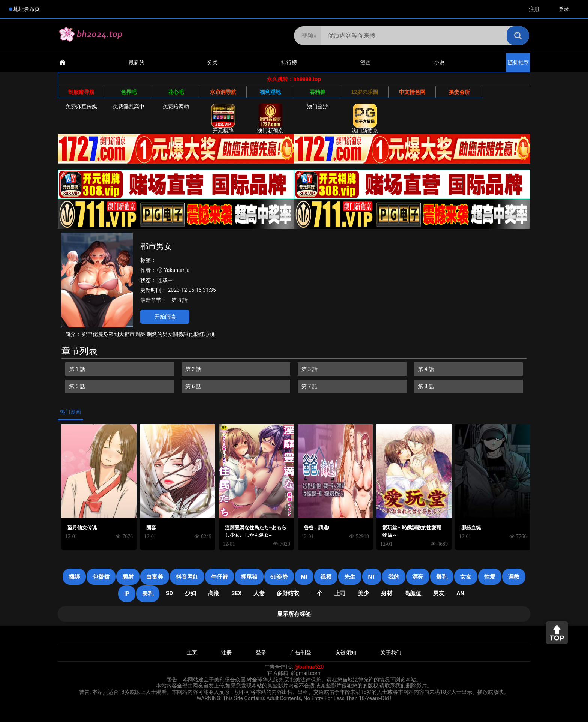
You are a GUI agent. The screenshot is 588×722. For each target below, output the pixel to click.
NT (372, 577)
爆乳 (442, 577)
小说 (439, 62)
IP (127, 594)
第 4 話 (426, 369)
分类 (213, 62)
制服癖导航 (81, 92)
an (460, 593)
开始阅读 (165, 317)
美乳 (148, 594)
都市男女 (156, 246)
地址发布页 (27, 9)
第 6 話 (193, 386)
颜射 (128, 577)
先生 (350, 577)
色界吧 (129, 92)
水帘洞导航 (223, 92)
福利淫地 (270, 92)
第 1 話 (77, 369)
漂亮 (418, 577)
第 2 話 (193, 369)
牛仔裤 (220, 577)
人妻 (259, 593)
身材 (387, 593)
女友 (466, 577)
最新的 (136, 62)
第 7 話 (310, 386)
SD (169, 593)
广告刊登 (301, 653)
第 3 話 (310, 369)
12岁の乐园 (365, 92)
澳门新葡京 (270, 119)
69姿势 (279, 577)
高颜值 (413, 593)
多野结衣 (288, 593)
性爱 (490, 577)
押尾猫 (249, 577)
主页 (192, 653)
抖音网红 (187, 577)
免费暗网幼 (176, 107)
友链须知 (346, 653)
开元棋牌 (223, 119)
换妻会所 (459, 92)
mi (304, 577)
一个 (317, 593)
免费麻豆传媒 (81, 107)
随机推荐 (518, 62)
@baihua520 (309, 667)
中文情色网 (412, 92)
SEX (236, 593)
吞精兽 (318, 92)
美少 (363, 593)
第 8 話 (179, 300)
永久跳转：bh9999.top (294, 79)
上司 (340, 593)
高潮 (214, 593)
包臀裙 (101, 577)
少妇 (190, 593)
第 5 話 (77, 386)
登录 (564, 9)
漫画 (366, 62)
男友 (439, 593)
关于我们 (391, 653)
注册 (534, 9)
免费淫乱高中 (129, 107)
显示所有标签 (294, 614)
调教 (514, 577)
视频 (326, 577)
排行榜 (289, 62)
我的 (394, 577)
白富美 (155, 577)
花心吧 (176, 92)
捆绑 (74, 577)
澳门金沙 (318, 107)
